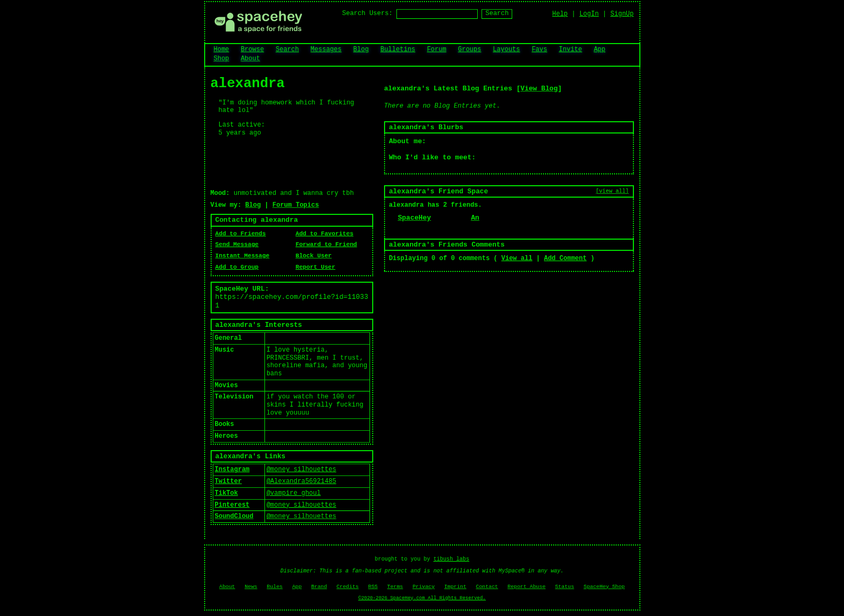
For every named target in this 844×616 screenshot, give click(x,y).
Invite (571, 50)
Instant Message (243, 256)
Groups (469, 50)
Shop (222, 59)
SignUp (622, 14)
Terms (395, 587)
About (250, 59)
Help (560, 14)
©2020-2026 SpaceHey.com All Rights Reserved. (422, 598)
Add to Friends (241, 234)
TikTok (226, 493)
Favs (539, 50)
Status (565, 587)
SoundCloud (234, 516)
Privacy (424, 587)
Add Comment (565, 258)
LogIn (589, 14)
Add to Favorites (325, 234)
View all (517, 258)
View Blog (539, 89)
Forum (437, 50)
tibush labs (452, 559)
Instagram (232, 470)
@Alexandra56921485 (302, 481)
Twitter (228, 481)
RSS (373, 587)
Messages (326, 50)
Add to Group (237, 267)
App (599, 50)
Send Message (237, 244)
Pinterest (232, 505)
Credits (348, 587)
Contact (487, 587)
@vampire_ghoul (294, 493)
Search (497, 13)
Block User (314, 256)
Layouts (506, 50)
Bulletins (398, 50)
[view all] (612, 191)
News (251, 587)
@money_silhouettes (302, 470)
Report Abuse (526, 587)
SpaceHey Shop (604, 587)
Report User (316, 267)
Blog (361, 50)
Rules (274, 587)
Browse (252, 50)
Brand (319, 587)
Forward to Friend (326, 244)
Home (222, 50)
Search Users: (367, 13)
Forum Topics (296, 205)
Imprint (455, 587)
